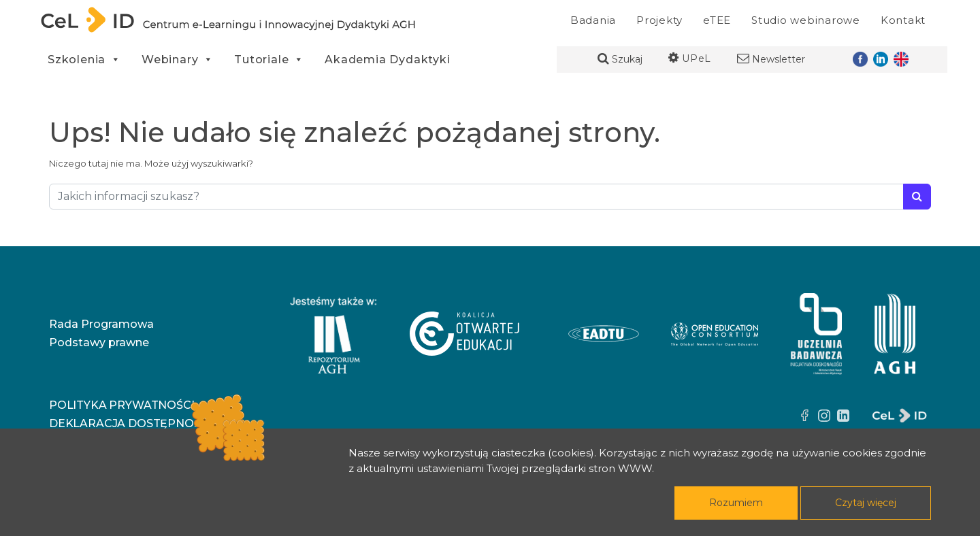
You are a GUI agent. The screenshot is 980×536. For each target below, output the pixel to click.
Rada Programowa (101, 324)
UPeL (690, 58)
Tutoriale (269, 60)
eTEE (717, 20)
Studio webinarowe (806, 20)
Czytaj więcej (866, 503)
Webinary (178, 60)
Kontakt (903, 20)
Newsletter (771, 59)
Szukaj (620, 59)
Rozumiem (736, 503)
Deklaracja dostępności (130, 423)
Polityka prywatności (121, 405)
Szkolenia (84, 60)
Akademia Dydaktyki (387, 60)
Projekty (659, 20)
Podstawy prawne (99, 342)
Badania (593, 20)
